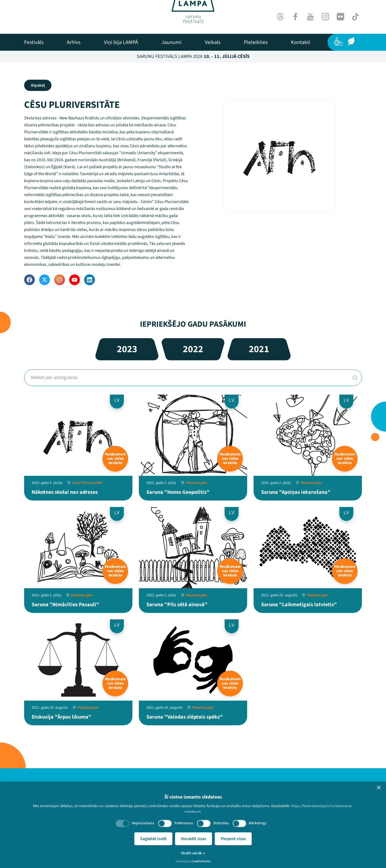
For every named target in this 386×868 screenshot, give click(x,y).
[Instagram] (325, 17)
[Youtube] (310, 17)
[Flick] (340, 17)
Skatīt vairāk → (193, 853)
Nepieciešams (143, 823)
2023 (127, 349)
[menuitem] (34, 42)
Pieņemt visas (233, 839)
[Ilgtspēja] (351, 41)
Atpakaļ (38, 85)
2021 (259, 349)
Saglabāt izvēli (153, 839)
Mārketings (258, 823)
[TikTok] (355, 17)
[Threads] (280, 17)
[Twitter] (44, 280)
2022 (193, 349)
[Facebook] (295, 17)
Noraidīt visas (194, 839)
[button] (379, 788)
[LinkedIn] (90, 280)
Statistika (221, 823)
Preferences (184, 823)
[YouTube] (75, 280)
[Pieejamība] (338, 41)
